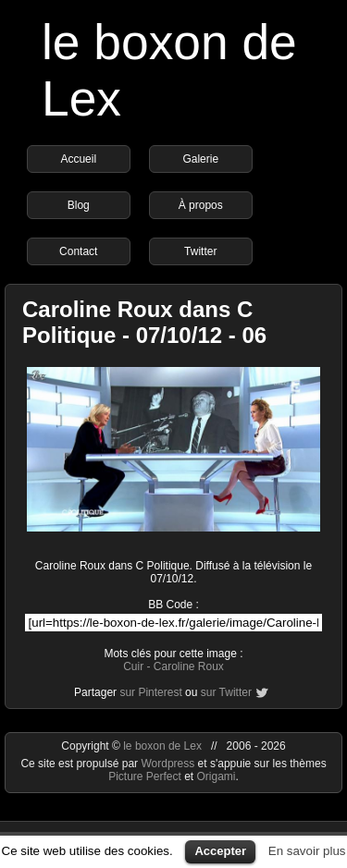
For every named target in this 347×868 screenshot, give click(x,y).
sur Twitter (226, 692)
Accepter (220, 851)
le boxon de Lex (162, 746)
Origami (217, 776)
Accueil (78, 159)
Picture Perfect (145, 776)
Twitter (200, 251)
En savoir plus (307, 851)
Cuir (133, 666)
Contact (78, 251)
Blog (79, 205)
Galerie (200, 159)
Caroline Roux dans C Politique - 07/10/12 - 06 (144, 322)
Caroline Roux (189, 666)
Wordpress (169, 764)
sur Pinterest (150, 692)
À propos (201, 205)
